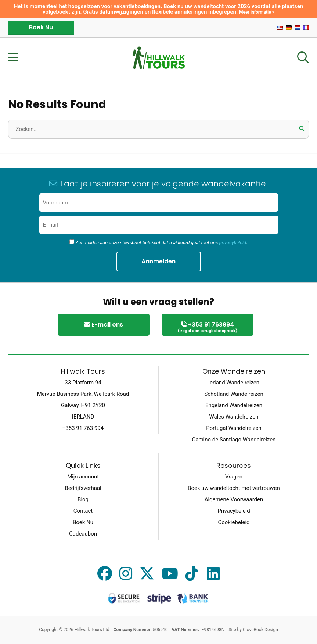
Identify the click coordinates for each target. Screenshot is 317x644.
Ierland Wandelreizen (234, 383)
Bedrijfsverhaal (83, 488)
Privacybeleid (234, 511)
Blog (83, 499)
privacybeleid (233, 243)
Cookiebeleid (234, 522)
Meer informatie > (257, 12)
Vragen (234, 477)
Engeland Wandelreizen (234, 405)
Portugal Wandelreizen (234, 428)
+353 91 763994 (208, 328)
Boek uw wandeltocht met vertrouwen (234, 488)
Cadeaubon (83, 534)
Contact (83, 511)
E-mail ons (104, 325)
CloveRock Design (260, 630)
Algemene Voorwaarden (234, 499)
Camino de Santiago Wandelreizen (234, 440)
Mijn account (83, 477)
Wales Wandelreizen (234, 417)
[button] (302, 129)
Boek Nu (41, 27)
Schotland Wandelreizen (234, 394)
